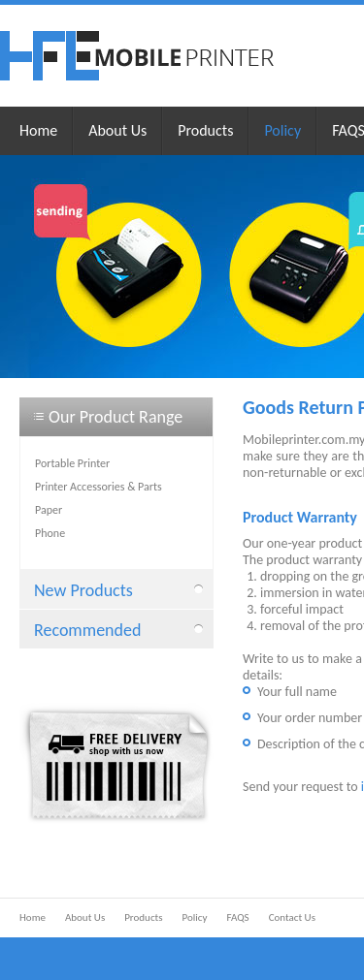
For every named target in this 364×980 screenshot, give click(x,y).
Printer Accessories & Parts (99, 487)
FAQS (237, 917)
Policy (282, 130)
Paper (49, 510)
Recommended (87, 630)
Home (38, 130)
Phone (50, 533)
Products (205, 130)
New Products (83, 590)
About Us (117, 130)
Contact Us (292, 917)
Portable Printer (72, 463)
